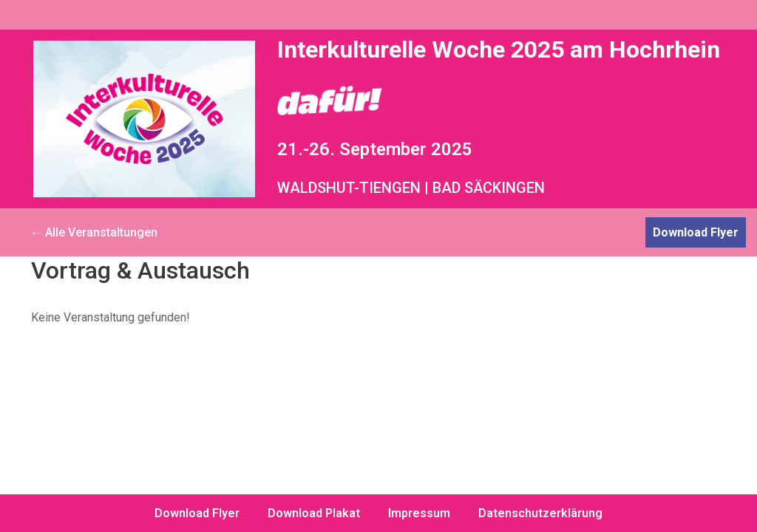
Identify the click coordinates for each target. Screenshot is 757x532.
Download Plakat (314, 513)
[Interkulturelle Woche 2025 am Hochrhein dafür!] (144, 119)
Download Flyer (696, 232)
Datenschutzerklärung (540, 513)
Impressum (419, 513)
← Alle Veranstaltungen (94, 232)
